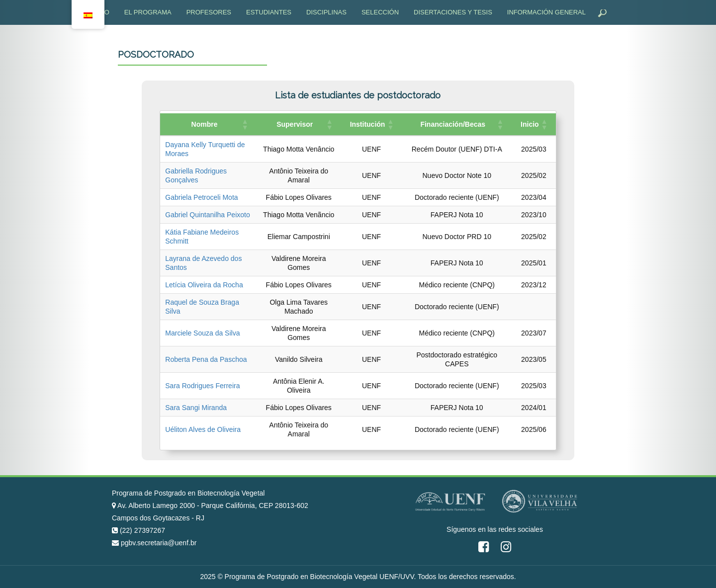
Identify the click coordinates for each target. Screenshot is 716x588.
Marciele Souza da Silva (202, 333)
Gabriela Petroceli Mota (201, 197)
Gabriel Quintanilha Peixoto (207, 215)
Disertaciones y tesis (453, 12)
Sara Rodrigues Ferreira (202, 386)
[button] (245, 124)
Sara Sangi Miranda (196, 408)
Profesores (209, 12)
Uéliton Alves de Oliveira (203, 429)
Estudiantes (269, 12)
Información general (546, 12)
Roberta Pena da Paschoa (206, 359)
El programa (148, 12)
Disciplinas (326, 12)
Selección (380, 12)
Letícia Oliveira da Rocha (204, 285)
